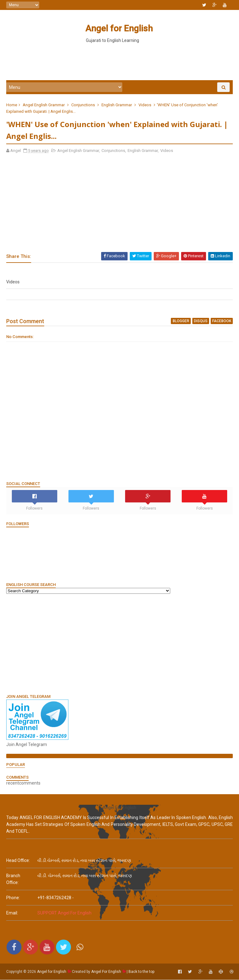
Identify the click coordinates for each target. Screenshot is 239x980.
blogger (181, 322)
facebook (222, 322)
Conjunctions (83, 105)
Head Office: (18, 861)
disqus (201, 322)
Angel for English (119, 28)
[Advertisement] (119, 62)
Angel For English (106, 972)
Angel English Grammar (44, 105)
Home (12, 105)
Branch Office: (13, 880)
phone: (13, 898)
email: (12, 914)
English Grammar (117, 105)
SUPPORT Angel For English (64, 914)
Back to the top (141, 972)
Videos (145, 105)
